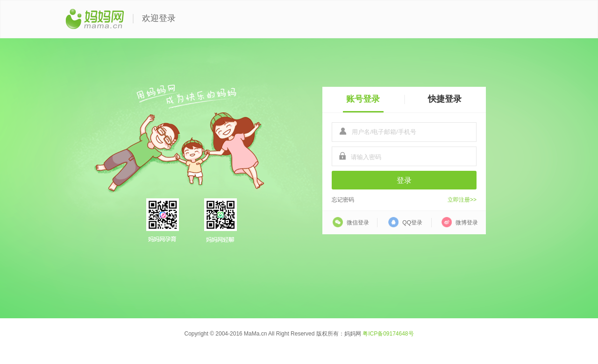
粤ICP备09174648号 (388, 334)
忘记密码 (343, 200)
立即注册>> (462, 200)
